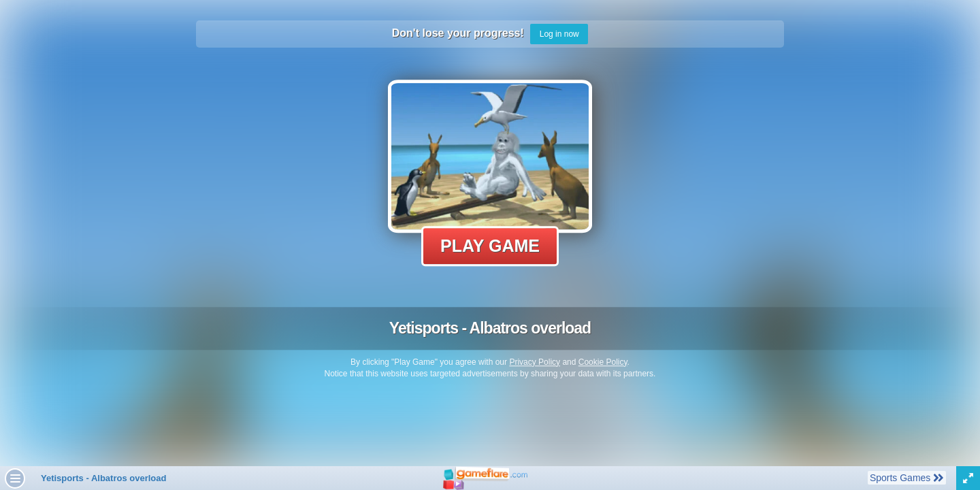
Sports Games (906, 477)
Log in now (559, 34)
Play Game (490, 246)
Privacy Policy (535, 362)
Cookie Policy (603, 362)
